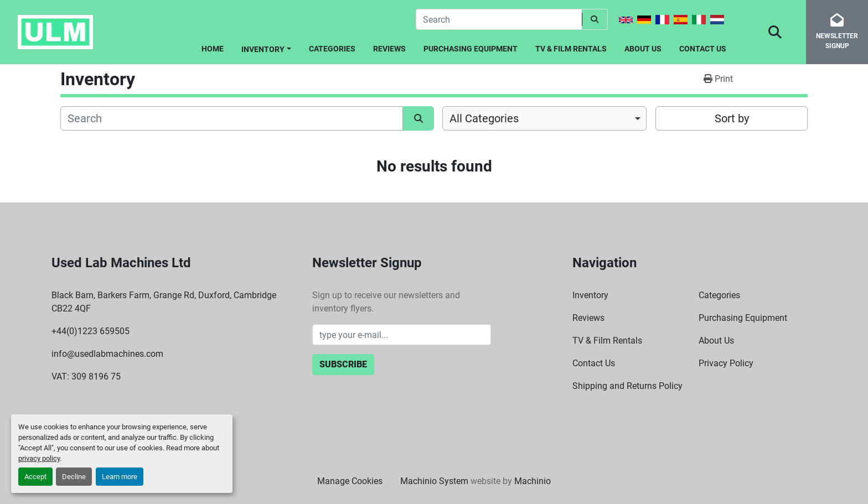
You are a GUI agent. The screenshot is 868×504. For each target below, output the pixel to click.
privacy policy (39, 458)
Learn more (120, 477)
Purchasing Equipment (471, 49)
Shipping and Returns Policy (627, 386)
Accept (35, 477)
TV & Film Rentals (571, 49)
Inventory (263, 49)
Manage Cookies (350, 481)
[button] (266, 47)
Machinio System (434, 481)
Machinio (533, 481)
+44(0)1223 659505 (91, 331)
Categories (332, 49)
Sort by (732, 118)
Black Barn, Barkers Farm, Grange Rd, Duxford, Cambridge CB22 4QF (164, 302)
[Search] (499, 19)
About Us (643, 49)
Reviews (389, 49)
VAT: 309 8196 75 (86, 376)
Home (213, 49)
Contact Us (703, 49)
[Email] (402, 335)
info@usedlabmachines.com (107, 354)
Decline (74, 477)
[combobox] (544, 118)
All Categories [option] (484, 118)
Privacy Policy (726, 363)
